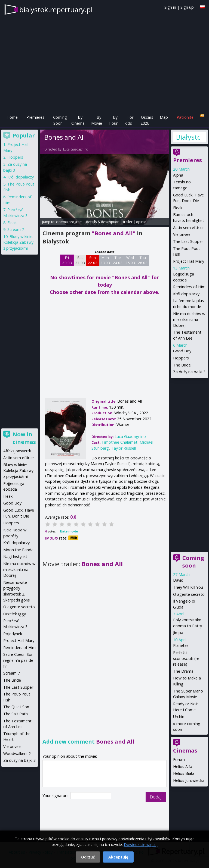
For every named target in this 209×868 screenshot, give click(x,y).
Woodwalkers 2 (17, 753)
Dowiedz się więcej (141, 845)
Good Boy (182, 351)
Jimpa (178, 633)
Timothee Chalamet (119, 442)
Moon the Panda (18, 550)
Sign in (170, 7)
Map (164, 117)
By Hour (113, 120)
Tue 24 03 (118, 260)
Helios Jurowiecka (189, 780)
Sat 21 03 (80, 260)
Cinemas (185, 751)
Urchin (179, 717)
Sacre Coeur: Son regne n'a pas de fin (18, 660)
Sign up (187, 7)
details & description (103, 222)
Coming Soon (60, 120)
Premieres (35, 117)
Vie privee (182, 234)
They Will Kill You (188, 587)
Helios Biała (184, 773)
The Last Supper (188, 241)
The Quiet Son (16, 707)
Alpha (178, 175)
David (178, 580)
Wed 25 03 (130, 260)
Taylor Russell (123, 448)
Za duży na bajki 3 (189, 372)
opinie (141, 222)
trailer (128, 222)
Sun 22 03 (93, 260)
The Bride (182, 365)
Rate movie (69, 531)
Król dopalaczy (186, 294)
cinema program (69, 222)
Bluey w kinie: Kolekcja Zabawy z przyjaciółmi (18, 242)
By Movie (97, 120)
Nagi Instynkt (15, 557)
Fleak (178, 208)
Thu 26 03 (143, 260)
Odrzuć (88, 857)
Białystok (188, 137)
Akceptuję (118, 857)
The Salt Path (16, 714)
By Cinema (78, 120)
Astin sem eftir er (188, 228)
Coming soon (193, 562)
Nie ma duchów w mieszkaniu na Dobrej (189, 319)
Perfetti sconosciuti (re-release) (187, 658)
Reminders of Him (189, 287)
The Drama (183, 671)
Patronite (185, 117)
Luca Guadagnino (76, 149)
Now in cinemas (24, 438)
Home (12, 117)
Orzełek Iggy (15, 614)
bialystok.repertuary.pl (56, 10)
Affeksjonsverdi (17, 451)
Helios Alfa (183, 767)
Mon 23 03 (105, 260)
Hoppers (181, 358)
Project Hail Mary (189, 261)
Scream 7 (16, 229)
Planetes (181, 645)
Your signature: (56, 796)
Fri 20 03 (67, 260)
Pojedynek (13, 634)
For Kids (129, 120)
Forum (179, 759)
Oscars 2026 (147, 120)
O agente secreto (189, 594)
